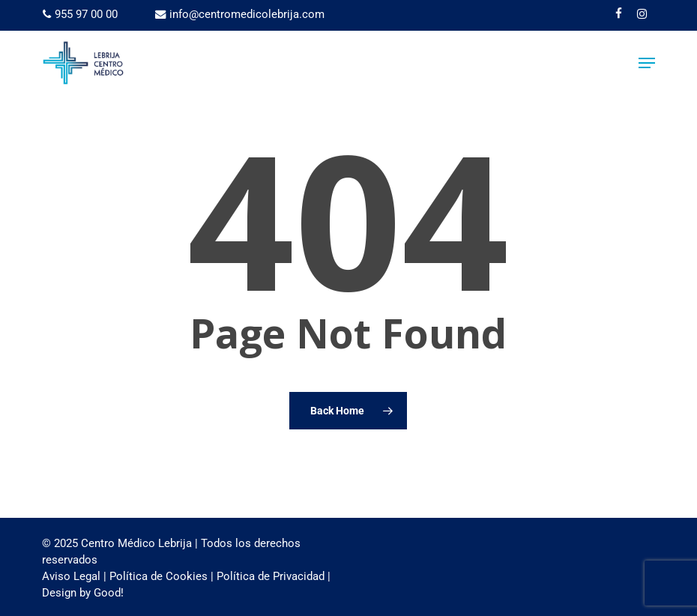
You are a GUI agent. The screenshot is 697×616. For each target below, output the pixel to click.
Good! (109, 593)
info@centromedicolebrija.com (240, 14)
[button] (647, 63)
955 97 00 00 (80, 14)
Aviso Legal (71, 576)
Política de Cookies (159, 576)
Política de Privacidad (271, 576)
